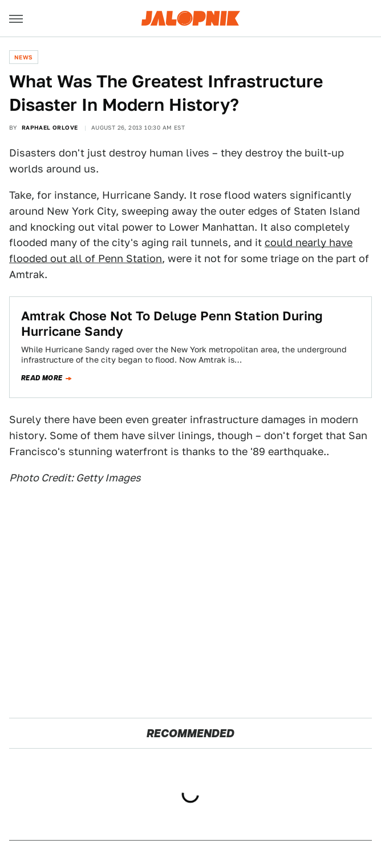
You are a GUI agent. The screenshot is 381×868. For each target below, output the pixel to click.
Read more (42, 378)
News (24, 57)
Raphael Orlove (50, 127)
